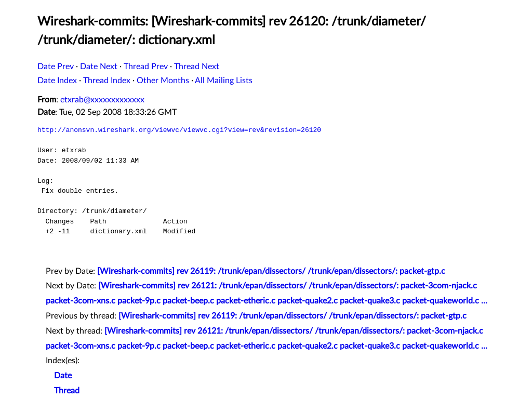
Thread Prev (146, 67)
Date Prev (56, 67)
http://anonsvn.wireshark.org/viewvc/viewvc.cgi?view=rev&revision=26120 (179, 130)
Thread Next (197, 67)
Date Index (57, 81)
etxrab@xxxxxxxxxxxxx (102, 100)
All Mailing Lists (224, 81)
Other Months (163, 81)
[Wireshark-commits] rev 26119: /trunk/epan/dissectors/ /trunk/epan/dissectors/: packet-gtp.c (271, 271)
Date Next (99, 67)
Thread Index (107, 81)
